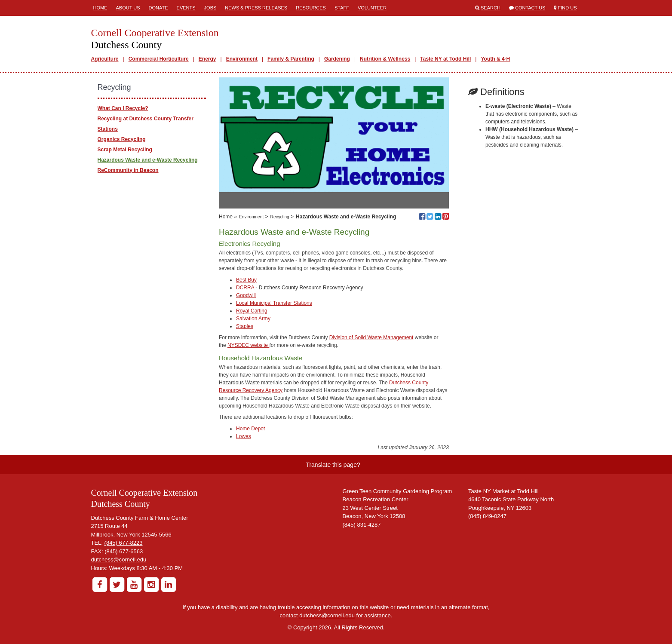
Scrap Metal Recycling (125, 150)
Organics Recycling (122, 139)
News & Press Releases (256, 8)
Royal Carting (252, 311)
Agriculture (105, 59)
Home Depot (250, 429)
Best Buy (246, 280)
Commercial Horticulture (159, 59)
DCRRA (245, 288)
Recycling (280, 217)
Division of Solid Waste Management (371, 337)
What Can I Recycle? (123, 108)
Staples (245, 326)
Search (491, 8)
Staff (342, 8)
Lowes (244, 436)
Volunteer (372, 8)
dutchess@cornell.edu (119, 560)
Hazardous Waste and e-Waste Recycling (148, 160)
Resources (311, 8)
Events (186, 8)
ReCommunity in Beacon (128, 170)
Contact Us (530, 8)
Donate (158, 8)
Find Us (568, 8)
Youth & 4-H (495, 59)
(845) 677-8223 (124, 543)
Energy (207, 59)
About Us (128, 8)
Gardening (337, 59)
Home (100, 8)
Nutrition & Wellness (385, 59)
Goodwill (246, 295)
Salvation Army (253, 319)
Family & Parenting (291, 59)
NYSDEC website (248, 345)
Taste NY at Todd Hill (445, 59)
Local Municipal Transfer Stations (274, 303)
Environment (242, 59)
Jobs (210, 8)
